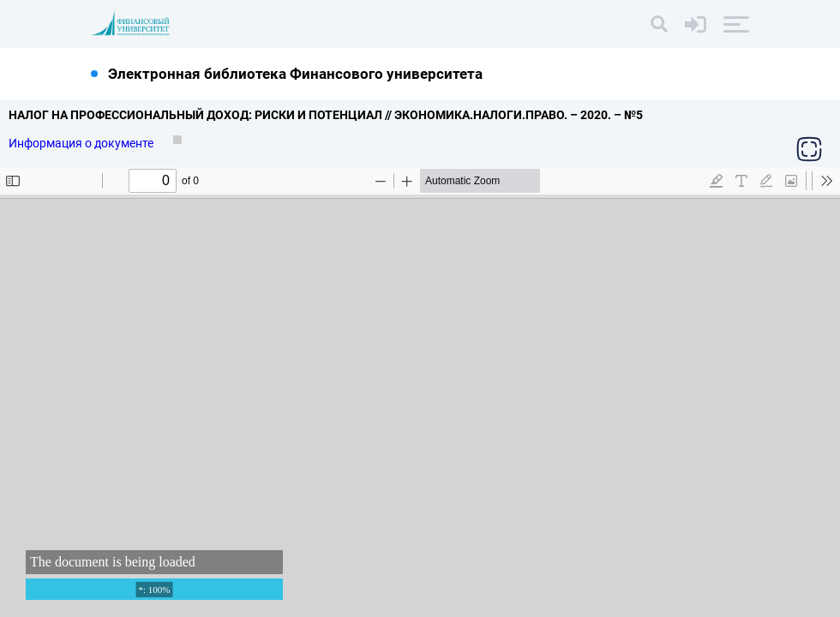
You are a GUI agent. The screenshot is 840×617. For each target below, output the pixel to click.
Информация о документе (82, 143)
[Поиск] (659, 24)
